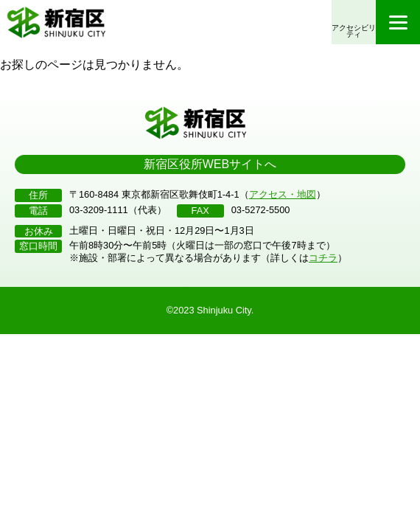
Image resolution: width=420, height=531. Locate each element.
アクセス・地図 (283, 194)
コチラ (323, 258)
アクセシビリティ (354, 31)
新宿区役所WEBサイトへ (210, 164)
